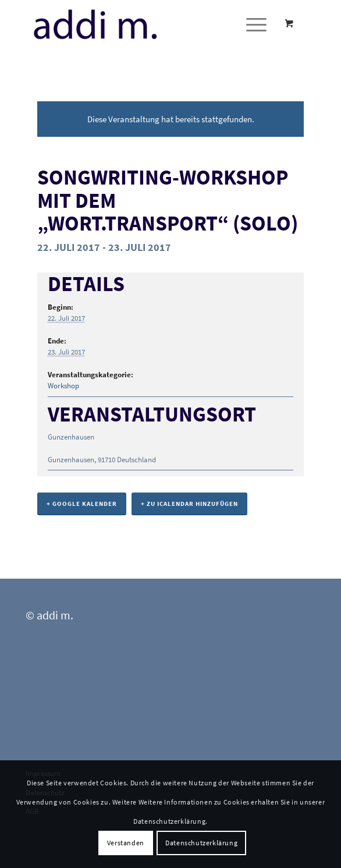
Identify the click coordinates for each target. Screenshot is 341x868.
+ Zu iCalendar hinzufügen (189, 504)
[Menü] (251, 24)
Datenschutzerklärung (201, 843)
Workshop (63, 386)
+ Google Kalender (82, 504)
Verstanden (126, 843)
